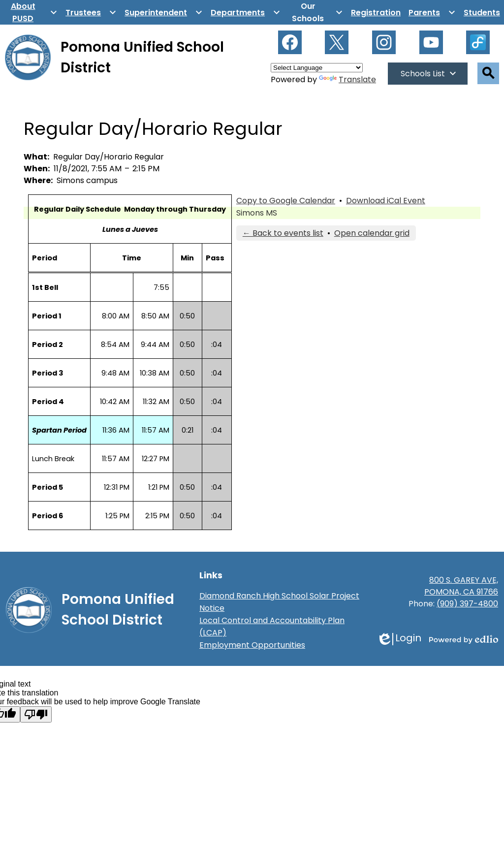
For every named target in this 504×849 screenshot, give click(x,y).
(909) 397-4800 (467, 604)
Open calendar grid (372, 233)
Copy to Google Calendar (286, 201)
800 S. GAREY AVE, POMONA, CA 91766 (461, 586)
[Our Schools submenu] (316, 12)
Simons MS (257, 213)
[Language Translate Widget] (317, 68)
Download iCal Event (386, 201)
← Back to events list (283, 233)
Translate (347, 79)
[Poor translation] (36, 714)
